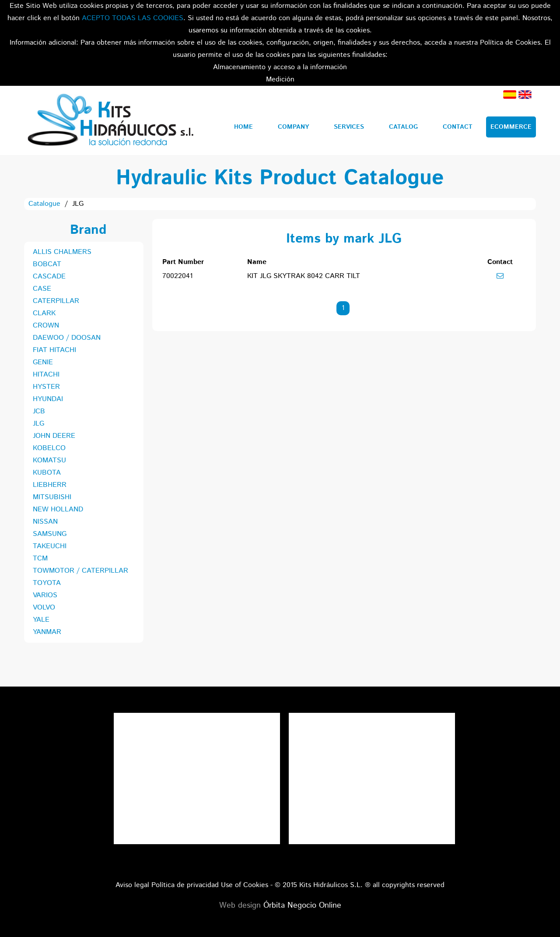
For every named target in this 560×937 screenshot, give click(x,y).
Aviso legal (132, 885)
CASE (42, 289)
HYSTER (46, 387)
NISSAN (45, 522)
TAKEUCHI (50, 546)
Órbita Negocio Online (302, 905)
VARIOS (45, 595)
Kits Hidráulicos (110, 120)
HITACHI (46, 375)
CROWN (46, 326)
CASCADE (49, 277)
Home (243, 127)
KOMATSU (49, 460)
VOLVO (44, 608)
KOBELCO (49, 448)
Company (293, 127)
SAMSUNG (50, 534)
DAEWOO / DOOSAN (67, 338)
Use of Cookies (245, 885)
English (525, 95)
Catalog (403, 127)
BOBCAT (47, 264)
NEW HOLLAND (58, 509)
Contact (458, 127)
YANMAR (47, 632)
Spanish (510, 95)
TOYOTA (47, 583)
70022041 (177, 276)
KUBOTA (47, 473)
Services (349, 127)
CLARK (44, 313)
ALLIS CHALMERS (62, 252)
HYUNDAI (48, 399)
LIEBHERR (50, 485)
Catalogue (44, 204)
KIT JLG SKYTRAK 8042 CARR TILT (304, 276)
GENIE (43, 362)
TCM (40, 558)
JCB (39, 411)
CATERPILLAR (56, 301)
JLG (38, 424)
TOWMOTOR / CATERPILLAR (80, 571)
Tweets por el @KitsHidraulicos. (372, 719)
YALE (41, 620)
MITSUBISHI (52, 497)
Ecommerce (511, 127)
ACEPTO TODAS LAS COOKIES (133, 18)
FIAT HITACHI (54, 350)
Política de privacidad (185, 885)
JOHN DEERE (54, 436)
